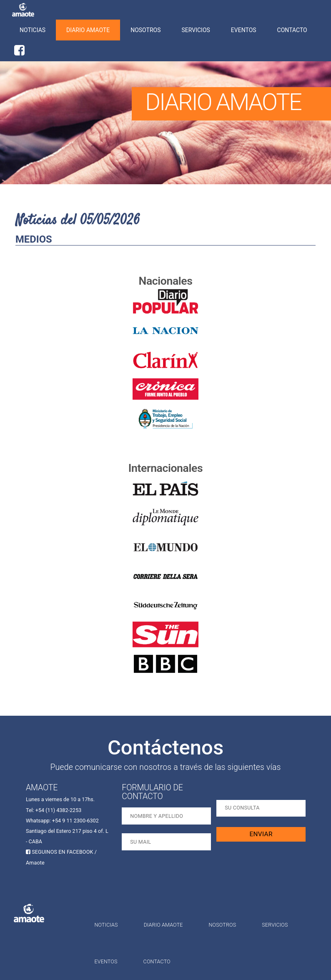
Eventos (244, 30)
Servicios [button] (196, 30)
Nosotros (145, 30)
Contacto (292, 30)
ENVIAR (261, 834)
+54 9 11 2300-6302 (75, 821)
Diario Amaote (88, 30)
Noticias (33, 30)
